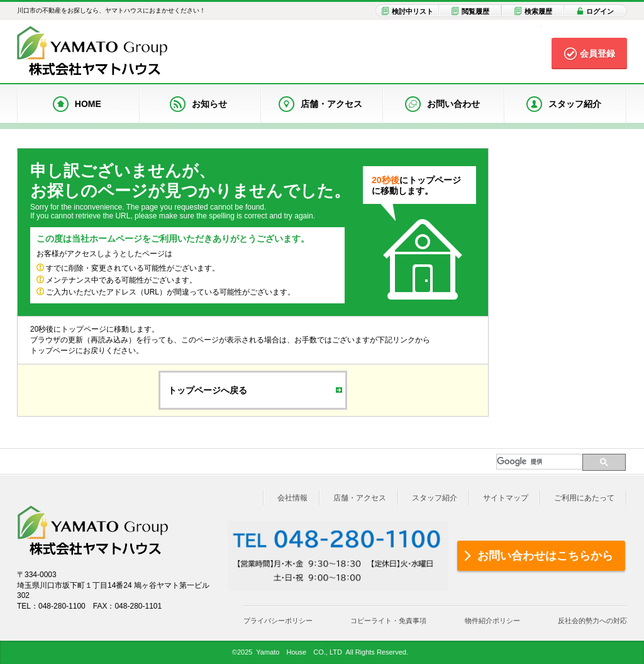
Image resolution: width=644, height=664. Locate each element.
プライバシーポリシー (278, 621)
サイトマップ (506, 498)
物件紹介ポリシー (492, 621)
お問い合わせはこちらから (545, 556)
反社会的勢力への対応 (592, 621)
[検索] (539, 462)
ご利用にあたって (584, 498)
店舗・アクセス (360, 498)
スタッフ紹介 (435, 498)
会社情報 (292, 498)
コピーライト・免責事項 (388, 621)
